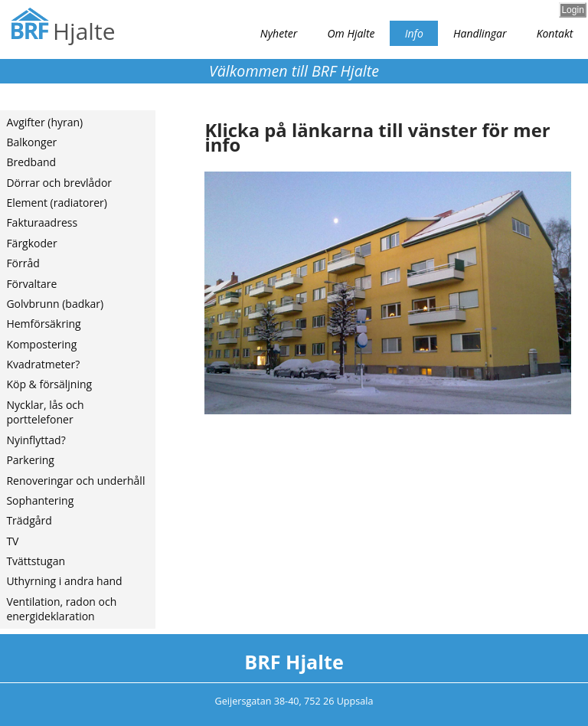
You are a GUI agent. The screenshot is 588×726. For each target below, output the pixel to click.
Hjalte (84, 31)
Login (572, 10)
